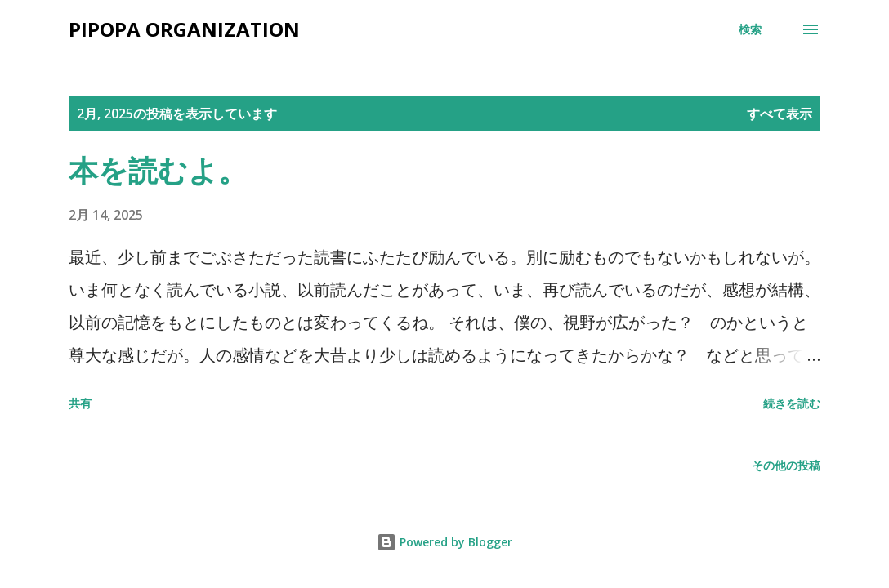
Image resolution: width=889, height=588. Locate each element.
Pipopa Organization (184, 29)
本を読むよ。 (158, 170)
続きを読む (792, 403)
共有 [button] (80, 403)
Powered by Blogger (444, 542)
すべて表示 (780, 114)
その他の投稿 (786, 465)
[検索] (750, 29)
